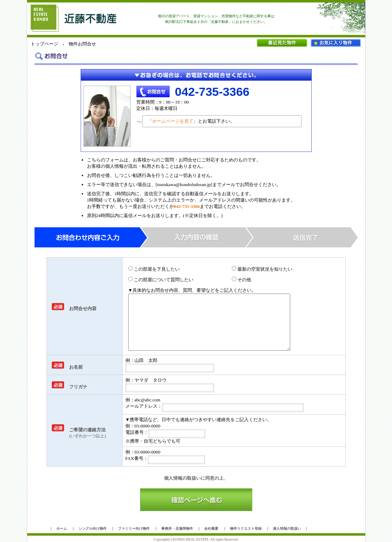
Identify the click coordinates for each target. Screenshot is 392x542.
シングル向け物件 (93, 528)
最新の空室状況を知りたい (262, 269)
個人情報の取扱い (182, 478)
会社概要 (211, 528)
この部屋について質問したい (161, 280)
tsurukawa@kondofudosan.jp (184, 184)
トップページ (44, 44)
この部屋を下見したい (154, 269)
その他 (241, 280)
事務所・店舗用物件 (177, 528)
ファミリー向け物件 (134, 528)
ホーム (62, 528)
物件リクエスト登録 (246, 528)
